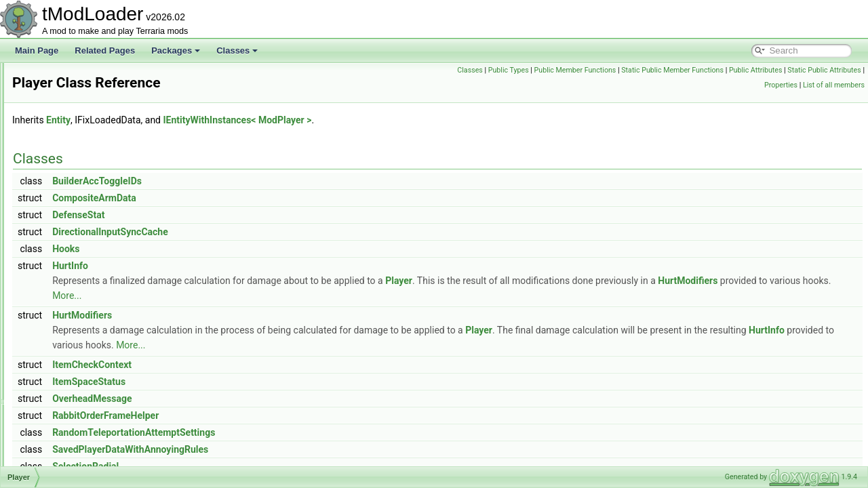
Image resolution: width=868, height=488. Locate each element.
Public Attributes (834, 70)
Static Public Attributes (722, 85)
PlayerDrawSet (72, 405)
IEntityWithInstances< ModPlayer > (407, 120)
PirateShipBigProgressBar (92, 152)
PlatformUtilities (73, 256)
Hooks (235, 249)
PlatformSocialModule (84, 241)
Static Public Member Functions (752, 70)
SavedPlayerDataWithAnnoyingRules (300, 449)
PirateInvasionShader (84, 137)
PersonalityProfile (76, 77)
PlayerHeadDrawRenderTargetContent (114, 465)
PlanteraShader (73, 211)
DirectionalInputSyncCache (280, 232)
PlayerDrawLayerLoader (88, 361)
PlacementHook (74, 182)
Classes (237, 50)
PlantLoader (67, 226)
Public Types (587, 70)
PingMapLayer (71, 122)
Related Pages (105, 50)
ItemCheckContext (261, 365)
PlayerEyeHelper (75, 420)
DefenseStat (248, 215)
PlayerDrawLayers (78, 375)
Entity (228, 120)
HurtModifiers (252, 296)
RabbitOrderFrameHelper (275, 415)
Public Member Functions (654, 70)
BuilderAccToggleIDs (267, 181)
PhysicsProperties (77, 92)
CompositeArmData (264, 198)
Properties (781, 85)
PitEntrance (66, 167)
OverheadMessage (261, 399)
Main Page (37, 50)
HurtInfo (240, 266)
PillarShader (67, 107)
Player (56, 271)
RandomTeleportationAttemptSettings (303, 432)
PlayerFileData (72, 435)
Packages (176, 50)
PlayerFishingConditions (88, 450)
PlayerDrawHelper (78, 331)
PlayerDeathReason (81, 301)
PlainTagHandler (75, 197)
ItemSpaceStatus (258, 382)
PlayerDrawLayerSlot (83, 390)
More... (412, 296)
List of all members (834, 85)
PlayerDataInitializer (81, 286)
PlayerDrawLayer (76, 346)
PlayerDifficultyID (76, 316)
